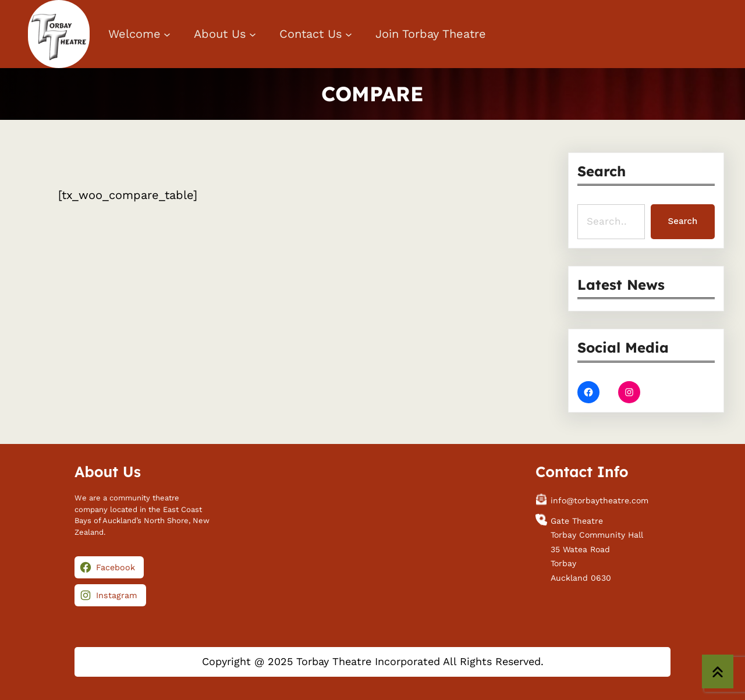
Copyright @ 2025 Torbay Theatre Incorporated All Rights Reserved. (373, 661)
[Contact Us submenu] (349, 34)
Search (683, 221)
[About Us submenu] (253, 34)
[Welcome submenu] (167, 34)
